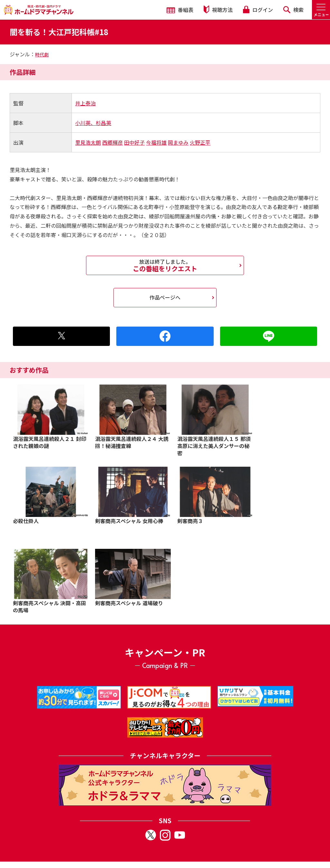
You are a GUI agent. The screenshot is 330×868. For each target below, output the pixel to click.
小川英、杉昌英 (93, 123)
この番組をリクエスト (165, 265)
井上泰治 (85, 103)
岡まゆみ (178, 142)
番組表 (180, 10)
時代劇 (42, 54)
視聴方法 (218, 10)
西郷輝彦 (112, 142)
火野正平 (200, 142)
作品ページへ (165, 297)
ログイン (258, 10)
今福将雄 (156, 142)
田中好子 (134, 142)
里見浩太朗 (88, 142)
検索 (293, 10)
